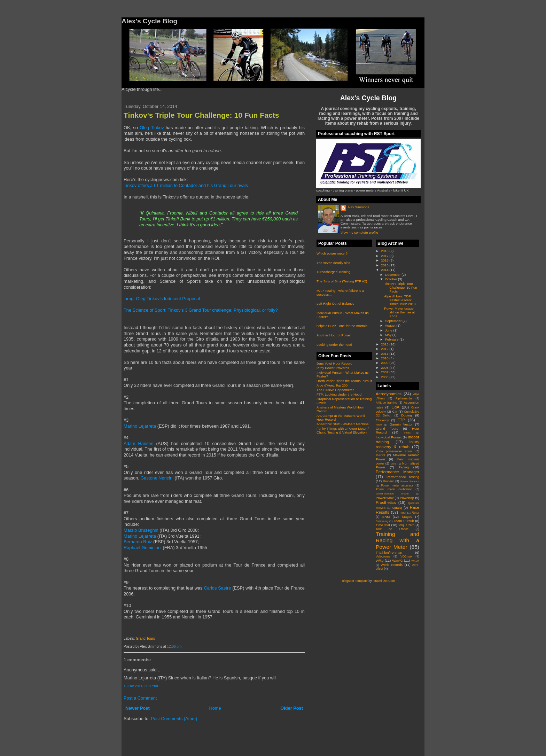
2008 (385, 368)
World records (392, 565)
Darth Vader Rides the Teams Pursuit (344, 381)
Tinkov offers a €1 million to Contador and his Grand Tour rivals (186, 185)
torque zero (406, 525)
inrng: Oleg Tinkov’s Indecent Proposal (162, 299)
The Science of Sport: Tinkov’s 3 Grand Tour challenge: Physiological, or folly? (201, 310)
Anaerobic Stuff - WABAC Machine (343, 424)
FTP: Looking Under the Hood (339, 394)
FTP (401, 420)
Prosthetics (386, 502)
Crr (395, 411)
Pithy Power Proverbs (333, 368)
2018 (385, 251)
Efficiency (382, 420)
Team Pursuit (404, 521)
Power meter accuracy (397, 485)
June (389, 330)
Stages (407, 517)
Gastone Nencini (157, 478)
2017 (385, 256)
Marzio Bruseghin (141, 530)
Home (215, 708)
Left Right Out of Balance (336, 303)
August (391, 325)
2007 (385, 372)
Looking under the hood (334, 345)
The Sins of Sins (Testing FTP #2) (342, 281)
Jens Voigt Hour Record (334, 363)
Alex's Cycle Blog (368, 98)
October (392, 279)
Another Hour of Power (334, 335)
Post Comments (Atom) (174, 719)
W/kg (380, 560)
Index (407, 433)
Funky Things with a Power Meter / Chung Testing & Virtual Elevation (342, 430)
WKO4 (415, 561)
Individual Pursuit (389, 437)
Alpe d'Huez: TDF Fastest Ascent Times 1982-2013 (400, 300)
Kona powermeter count (394, 451)
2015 (385, 265)
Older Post (292, 708)
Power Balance (410, 481)
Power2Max (385, 498)
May (389, 335)
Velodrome (383, 556)
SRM (386, 517)
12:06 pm (174, 646)
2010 (385, 358)
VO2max (406, 556)
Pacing (404, 467)
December (393, 275)
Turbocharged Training (333, 272)
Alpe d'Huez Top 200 (332, 385)
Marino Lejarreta (140, 426)
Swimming (382, 521)
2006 (385, 377)
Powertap (407, 498)
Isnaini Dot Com (384, 581)
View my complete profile (359, 232)
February (392, 339)
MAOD (380, 455)
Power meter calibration (394, 489)
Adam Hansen (139, 443)
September (394, 321)
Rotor (416, 513)
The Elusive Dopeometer (335, 390)
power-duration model (392, 494)
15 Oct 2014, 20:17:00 (141, 686)
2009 (385, 363)
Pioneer (389, 481)
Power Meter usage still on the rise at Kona (399, 312)
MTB (393, 464)
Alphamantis (404, 398)
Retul (403, 513)
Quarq (397, 508)
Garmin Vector (401, 424)
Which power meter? (332, 253)
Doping (407, 415)
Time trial (383, 525)
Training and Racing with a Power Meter (397, 540)
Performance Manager (397, 472)
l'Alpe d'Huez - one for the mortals (342, 326)
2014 (385, 270)
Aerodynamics (389, 394)
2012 (385, 349)
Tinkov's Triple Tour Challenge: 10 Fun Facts (201, 115)
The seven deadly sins (333, 263)
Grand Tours (145, 638)
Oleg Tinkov (152, 128)
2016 (385, 260)
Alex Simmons (358, 207)
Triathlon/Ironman (389, 552)
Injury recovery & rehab (397, 444)
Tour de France (392, 529)
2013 (385, 344)
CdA (395, 407)
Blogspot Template (355, 581)
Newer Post (138, 708)
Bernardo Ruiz (138, 542)
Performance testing (403, 477)
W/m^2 (397, 560)
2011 (385, 354)
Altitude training (387, 403)
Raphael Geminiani (143, 548)
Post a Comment (140, 698)
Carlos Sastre (217, 588)
